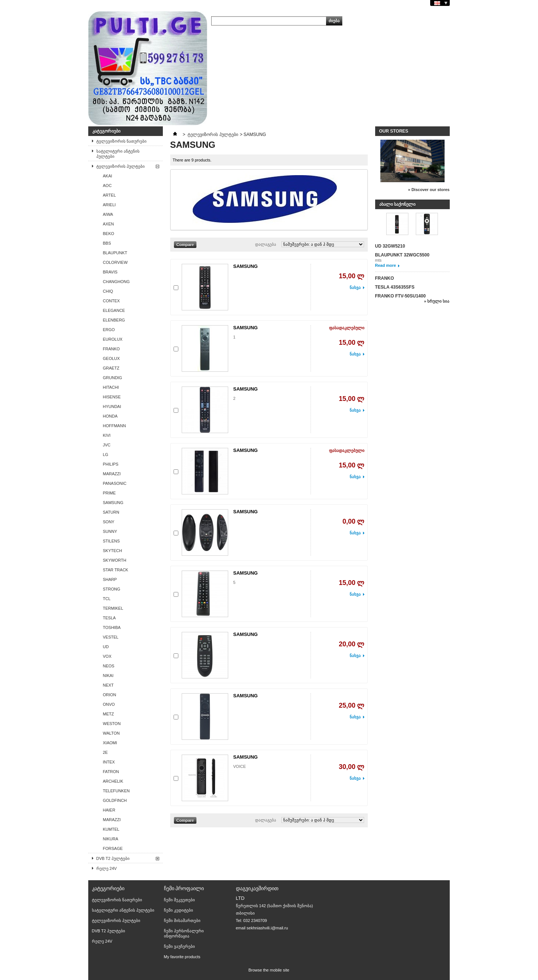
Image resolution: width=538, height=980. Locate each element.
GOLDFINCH (115, 800)
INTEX (109, 762)
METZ (109, 714)
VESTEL (111, 637)
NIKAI (108, 676)
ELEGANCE (114, 310)
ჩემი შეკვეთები (179, 900)
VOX (107, 656)
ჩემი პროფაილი (184, 888)
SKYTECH (113, 551)
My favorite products (182, 957)
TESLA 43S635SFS (395, 287)
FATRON (111, 772)
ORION (110, 695)
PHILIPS (111, 464)
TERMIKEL (113, 608)
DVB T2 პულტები (113, 858)
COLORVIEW (115, 262)
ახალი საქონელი (397, 204)
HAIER (109, 810)
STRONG (112, 589)
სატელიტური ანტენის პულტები (118, 154)
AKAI (108, 176)
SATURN (111, 512)
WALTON (112, 733)
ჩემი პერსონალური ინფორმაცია (184, 933)
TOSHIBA (112, 627)
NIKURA (111, 839)
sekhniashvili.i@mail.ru (267, 928)
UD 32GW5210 (390, 246)
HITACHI (111, 387)
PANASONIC (115, 483)
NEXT (108, 685)
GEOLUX (112, 358)
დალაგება (266, 244)
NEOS (109, 666)
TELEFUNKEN (116, 791)
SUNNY (110, 531)
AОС (107, 186)
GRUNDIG (113, 378)
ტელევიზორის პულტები (121, 166)
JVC (107, 445)
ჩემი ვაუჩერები (179, 946)
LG (106, 455)
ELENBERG (114, 320)
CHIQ (108, 291)
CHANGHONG (116, 282)
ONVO (109, 704)
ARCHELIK (113, 781)
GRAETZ (111, 368)
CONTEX (112, 301)
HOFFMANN (114, 426)
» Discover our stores (429, 190)
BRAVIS (110, 272)
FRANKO (112, 349)
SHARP (110, 579)
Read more (386, 265)
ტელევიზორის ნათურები (121, 141)
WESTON (112, 724)
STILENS (112, 541)
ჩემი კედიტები (179, 910)
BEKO (109, 234)
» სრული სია (437, 301)
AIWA (108, 214)
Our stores (394, 131)
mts (378, 260)
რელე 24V (107, 868)
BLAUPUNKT (115, 253)
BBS (107, 243)
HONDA (110, 416)
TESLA (109, 618)
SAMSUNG (113, 503)
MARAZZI (112, 474)
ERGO (109, 330)
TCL (107, 599)
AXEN (109, 224)
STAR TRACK (116, 570)
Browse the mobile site (269, 970)
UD (106, 647)
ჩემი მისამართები (182, 921)
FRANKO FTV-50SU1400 (400, 296)
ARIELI (109, 205)
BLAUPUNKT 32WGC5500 (402, 255)
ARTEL (109, 195)
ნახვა (355, 287)
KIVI (107, 435)
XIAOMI (110, 743)
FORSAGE (113, 848)
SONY (109, 522)
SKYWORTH (115, 560)
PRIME (109, 493)
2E (105, 752)
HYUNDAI (112, 406)
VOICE (240, 766)
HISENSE (112, 397)
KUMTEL (111, 829)
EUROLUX (113, 339)
